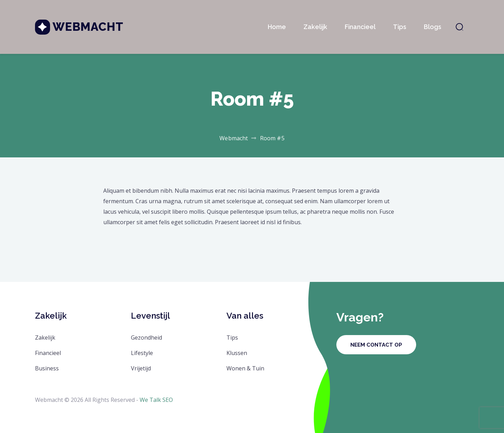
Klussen (237, 353)
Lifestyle (142, 353)
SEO (168, 400)
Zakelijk (315, 27)
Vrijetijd (141, 368)
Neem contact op (376, 345)
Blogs (433, 27)
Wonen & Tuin (245, 368)
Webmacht (88, 27)
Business (47, 368)
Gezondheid (146, 338)
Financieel (360, 27)
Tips (400, 27)
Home (277, 27)
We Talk (150, 400)
